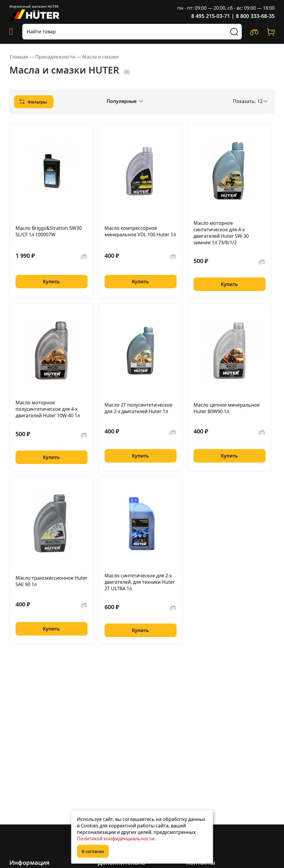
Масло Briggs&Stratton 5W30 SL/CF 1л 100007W (49, 231)
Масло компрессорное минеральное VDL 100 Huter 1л (140, 231)
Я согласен (93, 851)
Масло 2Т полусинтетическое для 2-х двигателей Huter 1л (138, 408)
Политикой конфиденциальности (116, 839)
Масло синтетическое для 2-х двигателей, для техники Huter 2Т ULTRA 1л (140, 582)
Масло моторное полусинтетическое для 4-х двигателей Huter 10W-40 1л (48, 409)
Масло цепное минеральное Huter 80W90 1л (227, 408)
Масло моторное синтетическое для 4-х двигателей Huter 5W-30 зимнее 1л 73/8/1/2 (221, 233)
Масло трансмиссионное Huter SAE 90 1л (52, 581)
